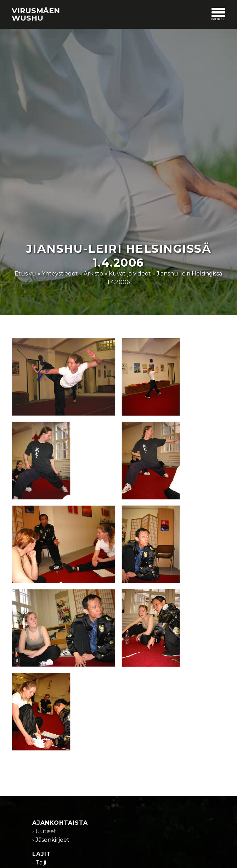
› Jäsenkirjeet (51, 840)
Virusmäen (36, 14)
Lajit (42, 854)
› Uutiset (44, 831)
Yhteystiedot (60, 274)
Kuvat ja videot (130, 274)
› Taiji (39, 863)
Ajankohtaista (60, 823)
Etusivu (25, 274)
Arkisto (93, 274)
